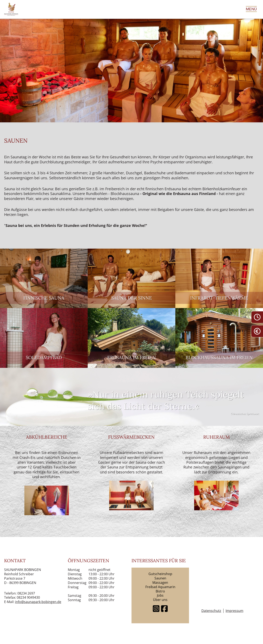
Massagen (160, 583)
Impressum (234, 611)
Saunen (160, 578)
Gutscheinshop (160, 574)
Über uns (160, 600)
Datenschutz (211, 611)
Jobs (160, 595)
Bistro (160, 591)
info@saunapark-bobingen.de (38, 602)
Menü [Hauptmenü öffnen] (251, 9)
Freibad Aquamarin (160, 587)
